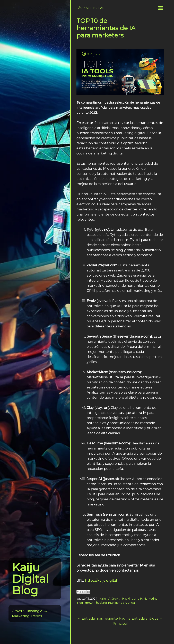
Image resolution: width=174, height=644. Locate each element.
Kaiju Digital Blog (30, 579)
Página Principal (90, 8)
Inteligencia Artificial (122, 603)
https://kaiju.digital (101, 581)
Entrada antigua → (147, 618)
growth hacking (96, 603)
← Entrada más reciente (98, 618)
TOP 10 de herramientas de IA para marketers (106, 28)
